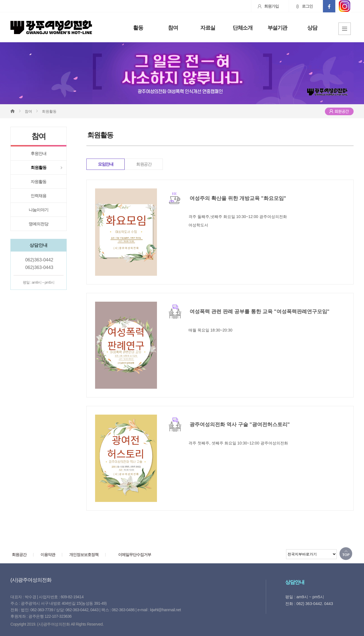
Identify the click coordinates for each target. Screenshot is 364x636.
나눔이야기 (39, 210)
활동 (138, 28)
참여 (173, 28)
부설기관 (277, 28)
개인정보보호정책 (84, 555)
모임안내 (105, 164)
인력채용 (39, 196)
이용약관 (48, 555)
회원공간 (144, 164)
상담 (312, 28)
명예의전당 (39, 224)
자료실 (208, 28)
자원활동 (39, 182)
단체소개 (242, 28)
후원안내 (39, 153)
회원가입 (265, 6)
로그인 (301, 6)
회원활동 (39, 167)
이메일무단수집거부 (135, 555)
